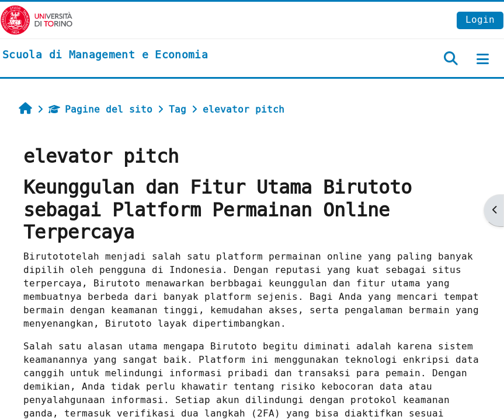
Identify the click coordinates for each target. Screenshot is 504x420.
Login (480, 20)
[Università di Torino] (37, 20)
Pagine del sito (100, 109)
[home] (105, 55)
